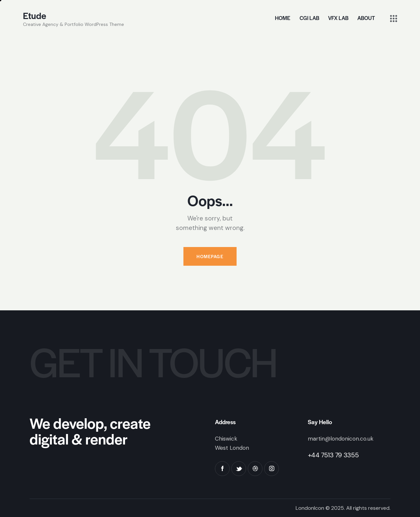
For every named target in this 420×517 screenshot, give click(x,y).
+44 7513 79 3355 (333, 455)
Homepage (210, 256)
